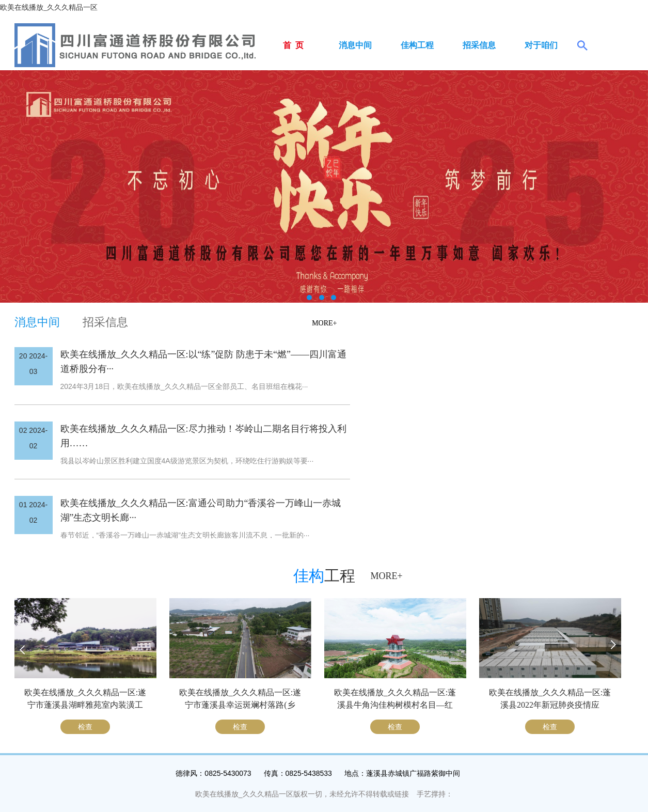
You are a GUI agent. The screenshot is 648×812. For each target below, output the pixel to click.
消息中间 (355, 45)
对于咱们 (541, 45)
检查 (85, 727)
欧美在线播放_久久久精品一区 (49, 7)
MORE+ (324, 323)
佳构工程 (417, 45)
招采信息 (479, 45)
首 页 (293, 45)
